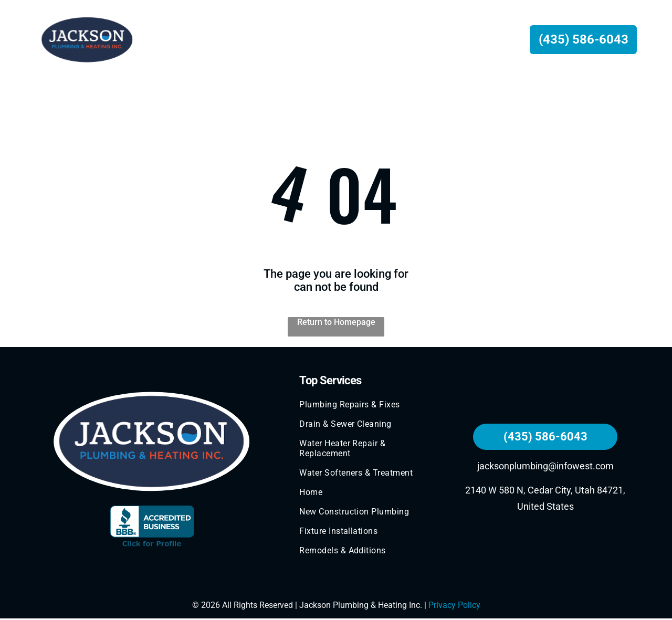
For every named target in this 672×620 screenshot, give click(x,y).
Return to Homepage (336, 323)
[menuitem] (209, 40)
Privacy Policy (454, 607)
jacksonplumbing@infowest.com (545, 467)
